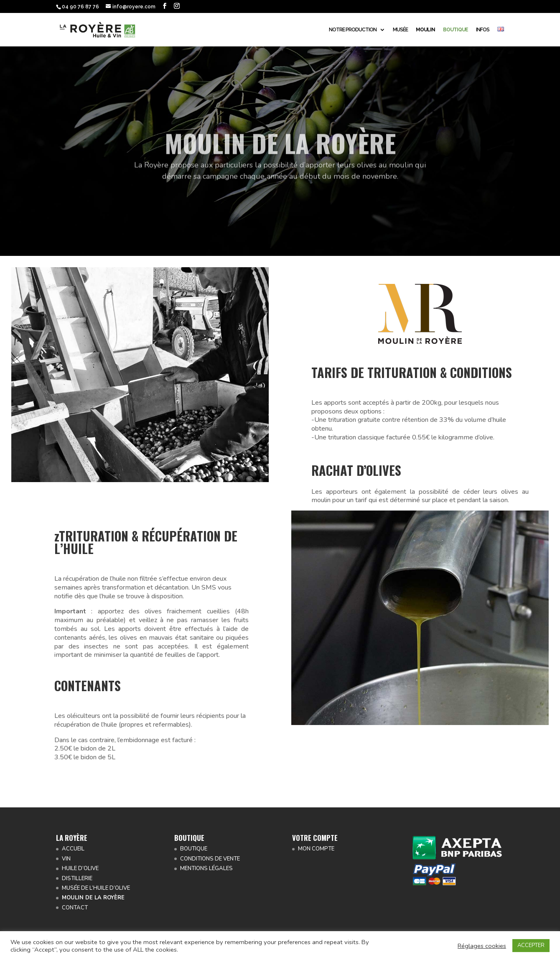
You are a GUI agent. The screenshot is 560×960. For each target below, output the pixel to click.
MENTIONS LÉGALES (206, 868)
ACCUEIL (73, 849)
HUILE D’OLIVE (80, 868)
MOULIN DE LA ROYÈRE (93, 898)
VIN (66, 859)
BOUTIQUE (194, 849)
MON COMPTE (316, 849)
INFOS (483, 30)
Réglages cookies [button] (482, 946)
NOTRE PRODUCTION (353, 30)
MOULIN (425, 30)
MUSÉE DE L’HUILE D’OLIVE (96, 888)
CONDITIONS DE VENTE (210, 859)
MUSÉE (400, 30)
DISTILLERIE (77, 878)
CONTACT (75, 908)
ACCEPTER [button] (531, 945)
